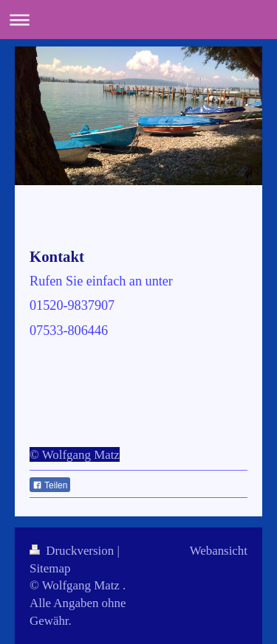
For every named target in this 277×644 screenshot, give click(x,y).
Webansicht (219, 551)
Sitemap (50, 568)
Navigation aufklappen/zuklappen (138, 20)
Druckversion (73, 551)
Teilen (50, 485)
